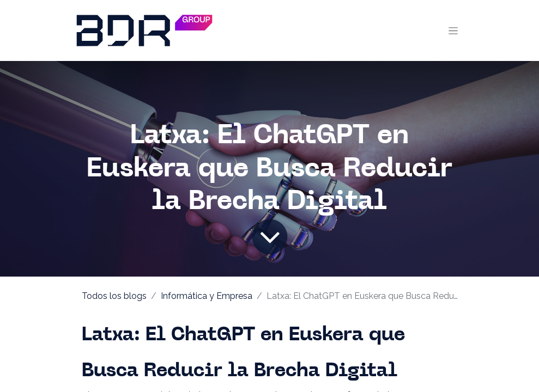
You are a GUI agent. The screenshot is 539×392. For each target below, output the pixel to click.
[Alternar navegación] (453, 30)
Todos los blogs (114, 296)
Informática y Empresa (207, 296)
